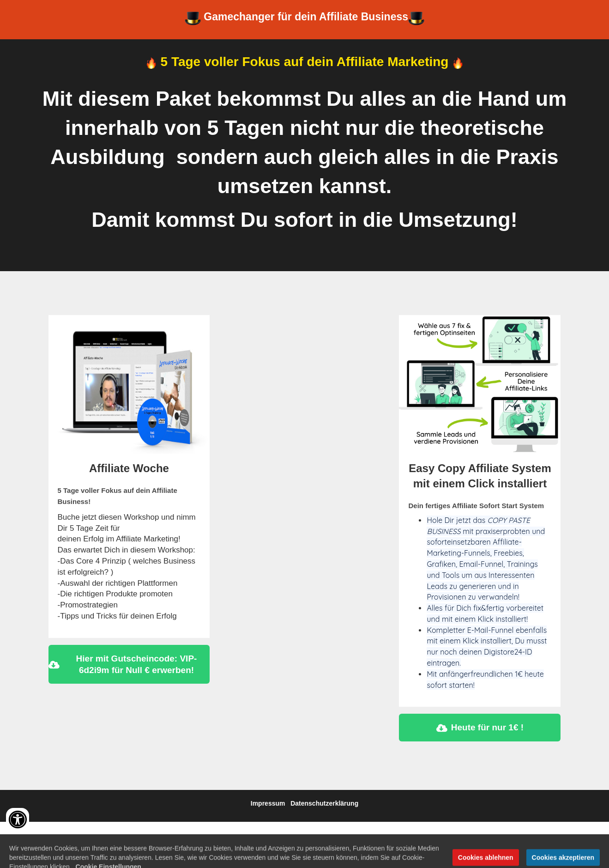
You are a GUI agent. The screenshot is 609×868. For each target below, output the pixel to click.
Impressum (268, 803)
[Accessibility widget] (18, 819)
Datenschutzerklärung (324, 803)
